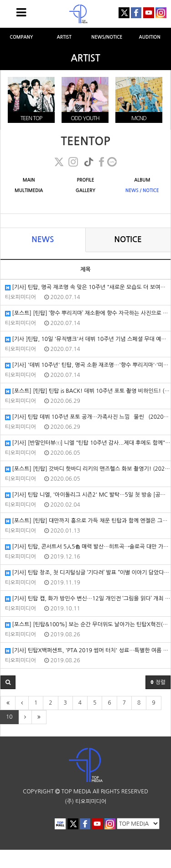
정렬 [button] (158, 682)
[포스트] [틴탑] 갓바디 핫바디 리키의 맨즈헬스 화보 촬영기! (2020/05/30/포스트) (88, 469)
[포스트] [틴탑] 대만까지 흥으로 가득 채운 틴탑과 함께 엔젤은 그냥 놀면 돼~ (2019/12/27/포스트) (88, 521)
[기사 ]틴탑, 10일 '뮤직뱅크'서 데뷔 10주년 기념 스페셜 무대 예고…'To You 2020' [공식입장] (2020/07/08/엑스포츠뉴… (88, 339)
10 (9, 717)
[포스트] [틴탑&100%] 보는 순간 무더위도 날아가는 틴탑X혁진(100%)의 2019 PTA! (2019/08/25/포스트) (88, 625)
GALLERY (86, 190)
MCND (139, 118)
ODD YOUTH (85, 118)
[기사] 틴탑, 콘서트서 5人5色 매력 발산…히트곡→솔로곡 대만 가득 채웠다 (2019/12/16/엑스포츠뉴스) (88, 547)
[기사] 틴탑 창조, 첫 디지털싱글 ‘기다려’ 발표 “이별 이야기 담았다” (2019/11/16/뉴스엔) (88, 573)
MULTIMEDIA (29, 190)
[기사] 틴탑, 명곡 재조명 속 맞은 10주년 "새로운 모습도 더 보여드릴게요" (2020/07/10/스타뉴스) (88, 287)
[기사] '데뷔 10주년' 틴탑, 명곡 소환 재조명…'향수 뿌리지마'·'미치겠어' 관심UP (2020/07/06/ (88, 365)
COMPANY (21, 37)
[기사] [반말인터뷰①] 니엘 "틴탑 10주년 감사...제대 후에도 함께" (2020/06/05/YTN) (88, 443)
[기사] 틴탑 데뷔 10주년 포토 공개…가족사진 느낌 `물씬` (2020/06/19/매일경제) (88, 417)
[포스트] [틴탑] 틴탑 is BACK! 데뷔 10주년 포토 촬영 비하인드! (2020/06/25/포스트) (88, 391)
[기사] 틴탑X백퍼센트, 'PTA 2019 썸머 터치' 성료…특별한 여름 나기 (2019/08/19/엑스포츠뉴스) (88, 651)
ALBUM (142, 180)
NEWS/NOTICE (107, 37)
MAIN (29, 180)
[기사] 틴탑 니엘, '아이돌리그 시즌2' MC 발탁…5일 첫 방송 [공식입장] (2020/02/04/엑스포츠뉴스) (88, 495)
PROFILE (86, 180)
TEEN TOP (31, 118)
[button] (8, 682)
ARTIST (64, 37)
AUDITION (150, 37)
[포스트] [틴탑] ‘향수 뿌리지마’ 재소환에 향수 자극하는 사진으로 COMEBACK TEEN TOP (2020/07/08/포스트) (88, 313)
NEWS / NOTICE (142, 190)
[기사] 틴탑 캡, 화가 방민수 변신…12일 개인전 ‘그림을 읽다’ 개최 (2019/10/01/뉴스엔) (88, 599)
